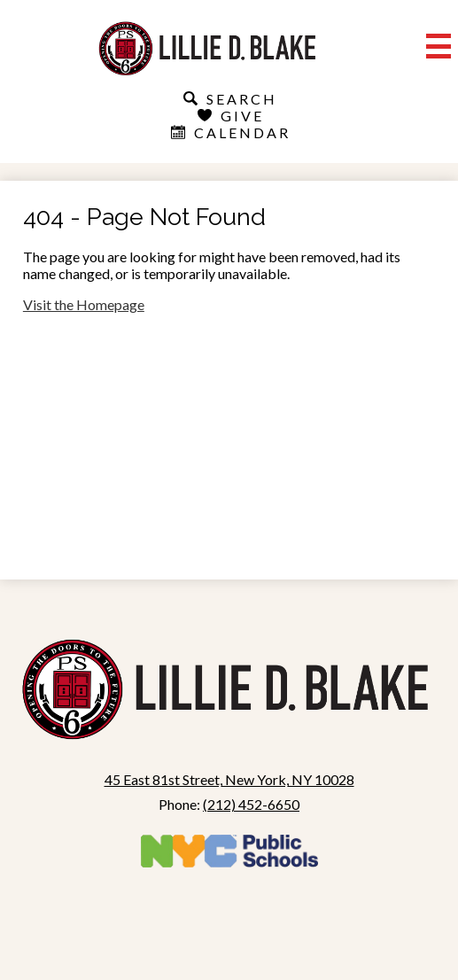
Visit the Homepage (84, 304)
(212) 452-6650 (251, 804)
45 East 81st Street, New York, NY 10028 (229, 779)
